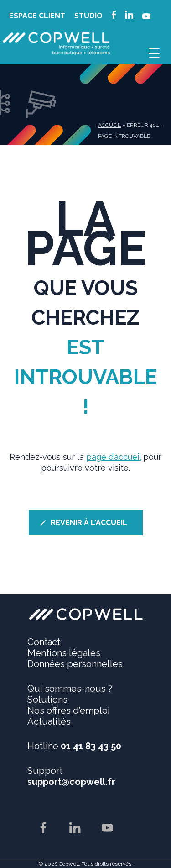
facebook (114, 16)
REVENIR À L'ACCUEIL (89, 523)
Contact (44, 642)
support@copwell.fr (71, 782)
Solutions (47, 700)
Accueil (109, 125)
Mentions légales (64, 653)
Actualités (49, 721)
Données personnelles (75, 664)
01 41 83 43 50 (91, 746)
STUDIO (88, 16)
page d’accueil (114, 457)
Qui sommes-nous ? (70, 689)
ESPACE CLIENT (37, 16)
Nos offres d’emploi (69, 710)
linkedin (129, 16)
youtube (146, 18)
